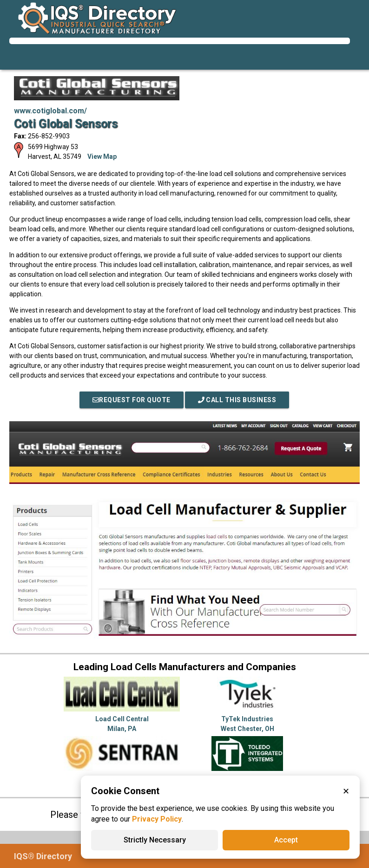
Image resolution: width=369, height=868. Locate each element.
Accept (286, 840)
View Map (102, 157)
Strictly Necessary (155, 840)
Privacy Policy (157, 819)
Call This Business (237, 400)
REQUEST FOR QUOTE (132, 400)
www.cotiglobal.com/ (50, 111)
